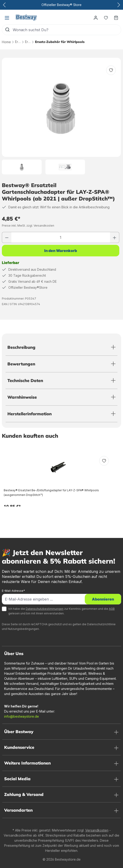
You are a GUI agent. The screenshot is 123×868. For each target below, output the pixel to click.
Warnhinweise (22, 397)
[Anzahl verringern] (7, 237)
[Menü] (7, 18)
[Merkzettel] (106, 18)
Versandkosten (97, 830)
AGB (112, 609)
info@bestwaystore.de (22, 716)
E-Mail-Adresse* (13, 591)
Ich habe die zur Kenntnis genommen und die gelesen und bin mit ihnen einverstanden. (61, 611)
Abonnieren (103, 599)
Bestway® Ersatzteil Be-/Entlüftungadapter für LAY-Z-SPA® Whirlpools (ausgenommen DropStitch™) (51, 493)
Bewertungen (21, 364)
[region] (61, 116)
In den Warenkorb (61, 251)
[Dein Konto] (96, 18)
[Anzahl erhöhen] (115, 237)
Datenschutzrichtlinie (101, 624)
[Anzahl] (61, 237)
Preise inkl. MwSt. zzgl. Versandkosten (28, 226)
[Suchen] (7, 30)
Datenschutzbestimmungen (45, 609)
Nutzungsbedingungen (23, 629)
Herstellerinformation (30, 414)
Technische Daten (25, 381)
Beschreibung (21, 347)
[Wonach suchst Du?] (67, 30)
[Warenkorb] (116, 18)
